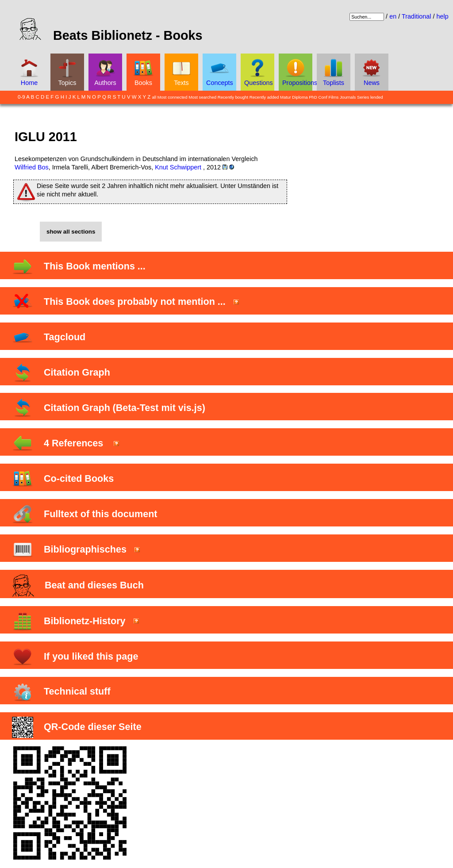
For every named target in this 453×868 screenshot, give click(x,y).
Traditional (417, 16)
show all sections (71, 232)
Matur (286, 97)
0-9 (21, 97)
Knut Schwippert (178, 167)
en (393, 16)
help (443, 16)
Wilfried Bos (32, 167)
